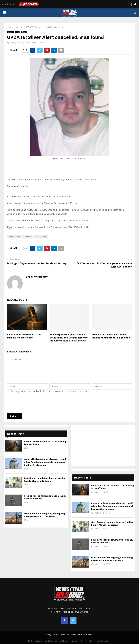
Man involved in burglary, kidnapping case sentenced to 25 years (45, 515)
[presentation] (31, 404)
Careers (38, 641)
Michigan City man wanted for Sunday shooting (37, 263)
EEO (30, 641)
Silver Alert (41, 237)
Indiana (11, 32)
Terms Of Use (102, 641)
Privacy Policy (87, 641)
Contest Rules (51, 641)
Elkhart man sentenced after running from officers (24, 336)
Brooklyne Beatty (17, 43)
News (24, 32)
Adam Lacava (14, 237)
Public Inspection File (69, 641)
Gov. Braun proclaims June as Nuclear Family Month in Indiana (111, 336)
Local (18, 32)
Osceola (28, 237)
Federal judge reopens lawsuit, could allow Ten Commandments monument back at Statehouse (69, 338)
